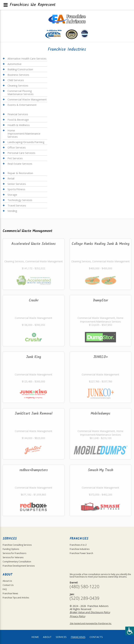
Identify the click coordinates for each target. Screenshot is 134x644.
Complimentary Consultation (17, 562)
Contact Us (8, 585)
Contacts (96, 637)
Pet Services (15, 158)
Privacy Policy (77, 616)
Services (61, 637)
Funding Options (11, 549)
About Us (7, 581)
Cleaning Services (18, 85)
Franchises (78, 637)
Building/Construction (20, 69)
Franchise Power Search (81, 553)
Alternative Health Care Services (27, 59)
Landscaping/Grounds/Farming (26, 142)
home (35, 637)
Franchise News (10, 593)
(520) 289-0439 (84, 598)
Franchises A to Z (78, 545)
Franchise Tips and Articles (16, 598)
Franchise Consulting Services (17, 545)
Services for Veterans (13, 557)
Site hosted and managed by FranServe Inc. (91, 623)
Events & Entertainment (22, 105)
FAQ (5, 589)
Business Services (18, 75)
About (47, 637)
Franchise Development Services (19, 566)
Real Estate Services (20, 164)
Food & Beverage (18, 120)
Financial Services (18, 114)
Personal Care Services (21, 153)
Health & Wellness (19, 125)
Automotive (15, 64)
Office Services (17, 147)
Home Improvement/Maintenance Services (24, 133)
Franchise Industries (80, 549)
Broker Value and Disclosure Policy (90, 612)
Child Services (16, 80)
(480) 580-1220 (84, 586)
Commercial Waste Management (27, 99)
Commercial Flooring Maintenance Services (21, 92)
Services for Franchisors (14, 553)
